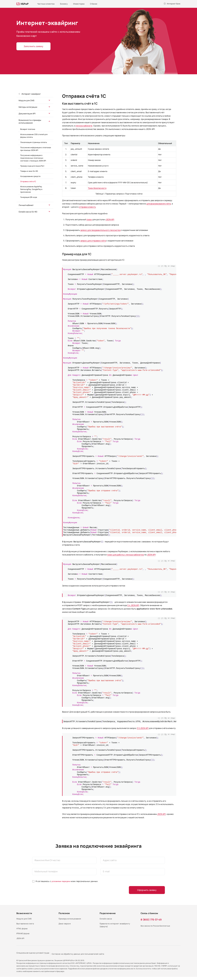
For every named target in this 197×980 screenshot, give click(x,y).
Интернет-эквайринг (31, 94)
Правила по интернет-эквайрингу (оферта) (116, 927)
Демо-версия (65, 925)
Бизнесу (64, 4)
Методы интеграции (28, 107)
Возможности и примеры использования (30, 121)
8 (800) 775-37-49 (151, 920)
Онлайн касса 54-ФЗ (28, 212)
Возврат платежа (28, 129)
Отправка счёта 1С (28, 181)
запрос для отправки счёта (93, 241)
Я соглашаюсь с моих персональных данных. (68, 881)
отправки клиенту (87, 207)
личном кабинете (84, 126)
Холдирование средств (30, 176)
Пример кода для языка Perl (32, 166)
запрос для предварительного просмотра (100, 230)
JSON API (110, 219)
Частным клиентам (46, 4)
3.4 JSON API (133, 605)
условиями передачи (61, 881)
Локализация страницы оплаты (34, 142)
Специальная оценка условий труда (34, 957)
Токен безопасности (97, 188)
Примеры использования (70, 919)
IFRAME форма (23, 936)
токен (89, 219)
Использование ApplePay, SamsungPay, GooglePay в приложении (31, 189)
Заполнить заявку (33, 46)
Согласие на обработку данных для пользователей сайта (83, 957)
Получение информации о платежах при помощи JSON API (36, 149)
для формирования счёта (159, 204)
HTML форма (22, 931)
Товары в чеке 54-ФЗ (29, 171)
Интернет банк (174, 4)
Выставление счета (26, 925)
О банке (94, 4)
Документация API (27, 114)
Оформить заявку (149, 890)
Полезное (64, 914)
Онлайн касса (106, 919)
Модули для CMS (26, 100)
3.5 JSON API (143, 728)
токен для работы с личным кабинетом (125, 555)
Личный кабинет (26, 205)
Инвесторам (79, 4)
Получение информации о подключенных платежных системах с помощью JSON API (33, 158)
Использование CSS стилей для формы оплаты (34, 136)
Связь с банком (149, 914)
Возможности (24, 914)
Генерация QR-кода (29, 197)
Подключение (108, 914)
